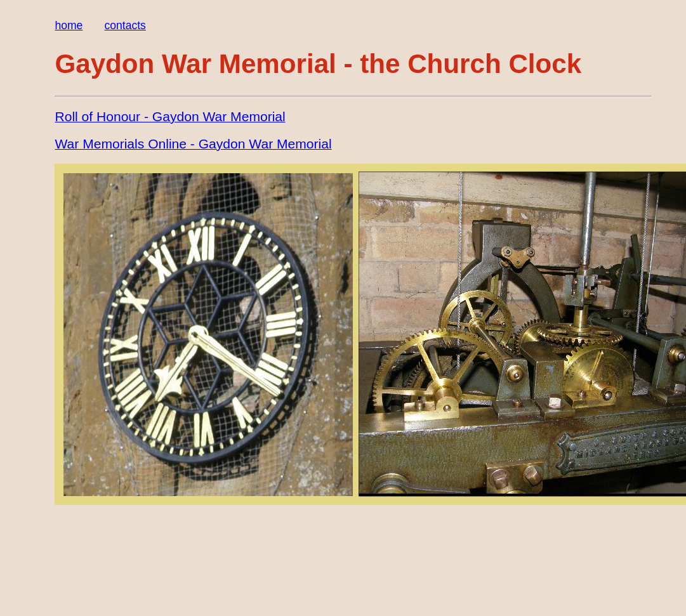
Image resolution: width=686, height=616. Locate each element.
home (69, 25)
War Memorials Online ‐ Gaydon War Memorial (193, 144)
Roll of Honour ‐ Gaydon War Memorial (170, 116)
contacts (125, 25)
